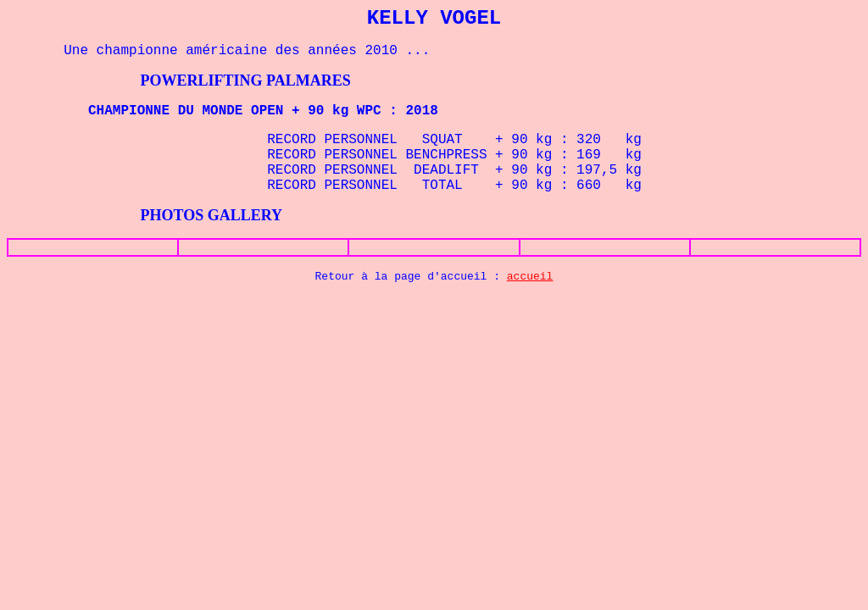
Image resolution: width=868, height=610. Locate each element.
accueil (530, 277)
